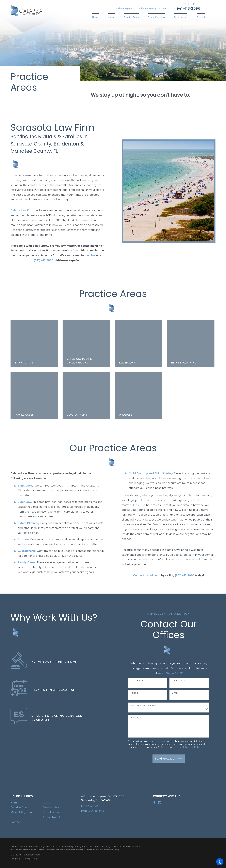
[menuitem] (98, 17)
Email (175, 693)
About (47, 803)
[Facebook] (154, 803)
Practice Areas (20, 807)
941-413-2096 (188, 8)
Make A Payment (125, 8)
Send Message (169, 759)
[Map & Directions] (93, 811)
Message (136, 717)
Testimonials (51, 807)
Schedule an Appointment (153, 8)
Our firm (137, 505)
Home (14, 803)
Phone (134, 693)
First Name (137, 681)
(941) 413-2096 (174, 673)
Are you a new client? (143, 705)
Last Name (179, 681)
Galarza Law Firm (22, 210)
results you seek (190, 559)
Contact (16, 822)
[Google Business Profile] (159, 803)
